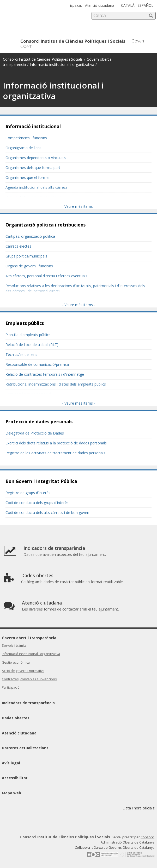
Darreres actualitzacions (25, 748)
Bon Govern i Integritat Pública (41, 481)
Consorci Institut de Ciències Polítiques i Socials (43, 59)
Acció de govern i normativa (23, 671)
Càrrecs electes (18, 246)
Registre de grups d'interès (28, 493)
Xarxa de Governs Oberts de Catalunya (124, 848)
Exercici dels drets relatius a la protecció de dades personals (56, 443)
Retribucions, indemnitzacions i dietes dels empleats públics (56, 384)
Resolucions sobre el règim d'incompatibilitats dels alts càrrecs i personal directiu (74, 301)
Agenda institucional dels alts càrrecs (37, 187)
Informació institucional (33, 126)
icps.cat (76, 5)
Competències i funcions (26, 138)
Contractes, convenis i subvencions (29, 679)
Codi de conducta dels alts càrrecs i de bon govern (48, 512)
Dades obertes (16, 718)
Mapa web (11, 793)
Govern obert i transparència (29, 638)
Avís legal (11, 763)
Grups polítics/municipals (26, 256)
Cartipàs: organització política (30, 236)
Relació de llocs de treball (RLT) (32, 345)
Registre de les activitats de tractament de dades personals (55, 453)
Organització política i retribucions (46, 225)
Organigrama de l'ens (23, 148)
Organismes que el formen (28, 177)
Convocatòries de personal (28, 394)
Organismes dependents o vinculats (36, 158)
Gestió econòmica (16, 662)
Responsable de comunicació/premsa (37, 364)
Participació (11, 687)
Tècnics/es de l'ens (21, 354)
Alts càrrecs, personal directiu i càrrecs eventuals (46, 276)
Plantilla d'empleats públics (28, 335)
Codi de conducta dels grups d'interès (37, 503)
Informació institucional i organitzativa (62, 64)
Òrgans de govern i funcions (29, 266)
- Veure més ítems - (79, 206)
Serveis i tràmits (14, 646)
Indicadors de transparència (28, 703)
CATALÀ (128, 5)
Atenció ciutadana (100, 5)
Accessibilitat (15, 778)
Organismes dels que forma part (33, 168)
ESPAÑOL (146, 5)
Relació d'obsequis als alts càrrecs (34, 197)
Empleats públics (25, 323)
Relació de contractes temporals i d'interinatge (45, 374)
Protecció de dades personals (39, 422)
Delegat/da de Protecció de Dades (35, 433)
